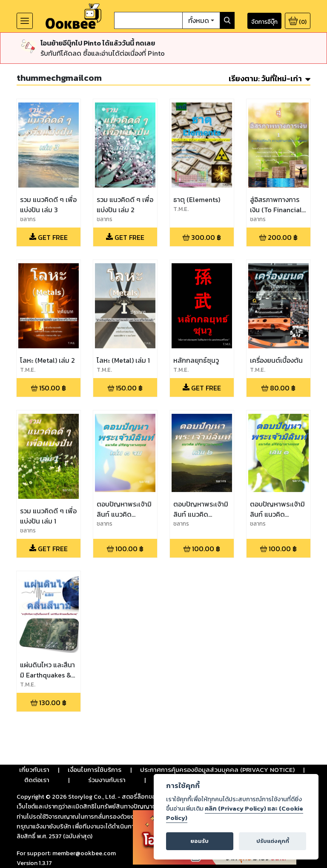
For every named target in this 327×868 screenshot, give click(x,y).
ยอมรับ (199, 841)
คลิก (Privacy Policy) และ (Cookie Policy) (235, 813)
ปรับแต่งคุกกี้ (273, 841)
